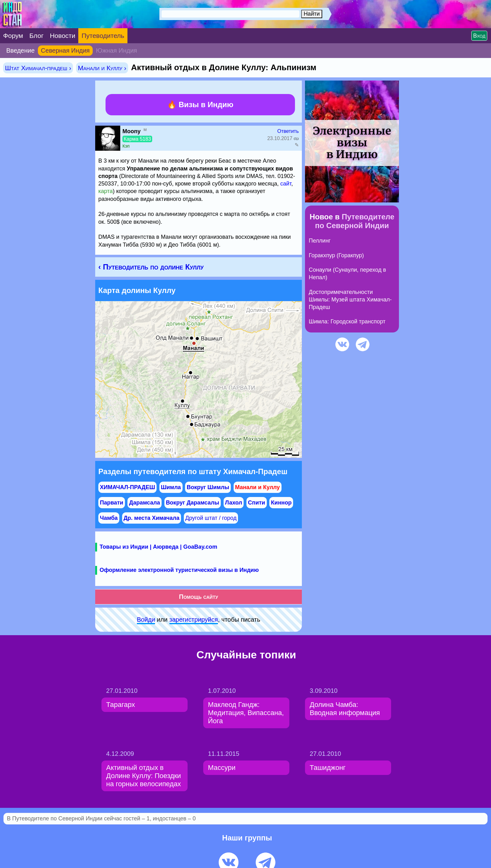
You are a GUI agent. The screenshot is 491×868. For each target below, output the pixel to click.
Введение (21, 50)
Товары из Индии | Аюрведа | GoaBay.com (158, 547)
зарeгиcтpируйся (194, 620)
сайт (286, 184)
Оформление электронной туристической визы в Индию (179, 570)
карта (106, 191)
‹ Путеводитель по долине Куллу (151, 267)
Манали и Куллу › (102, 68)
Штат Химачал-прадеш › (38, 68)
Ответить (288, 131)
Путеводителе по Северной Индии (355, 221)
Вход (479, 36)
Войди (146, 620)
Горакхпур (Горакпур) (336, 255)
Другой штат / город (211, 518)
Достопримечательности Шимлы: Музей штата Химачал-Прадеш (350, 300)
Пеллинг (320, 241)
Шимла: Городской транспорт (347, 322)
